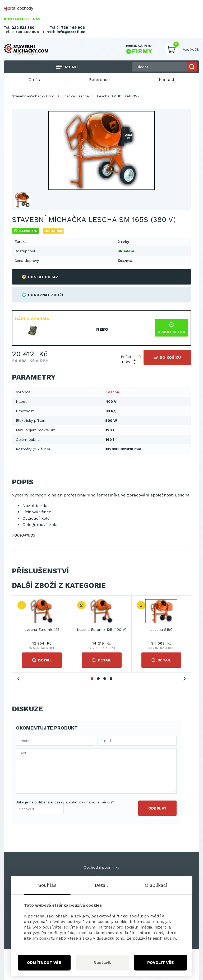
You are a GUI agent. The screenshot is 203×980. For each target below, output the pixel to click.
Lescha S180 (161, 630)
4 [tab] (111, 679)
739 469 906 (73, 27)
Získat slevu (172, 328)
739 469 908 (27, 32)
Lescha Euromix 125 (42, 630)
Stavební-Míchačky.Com (33, 96)
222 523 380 (23, 27)
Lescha (112, 392)
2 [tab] (98, 679)
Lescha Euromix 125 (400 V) (102, 630)
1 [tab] (92, 679)
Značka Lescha (75, 96)
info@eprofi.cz (71, 32)
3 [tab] (105, 679)
